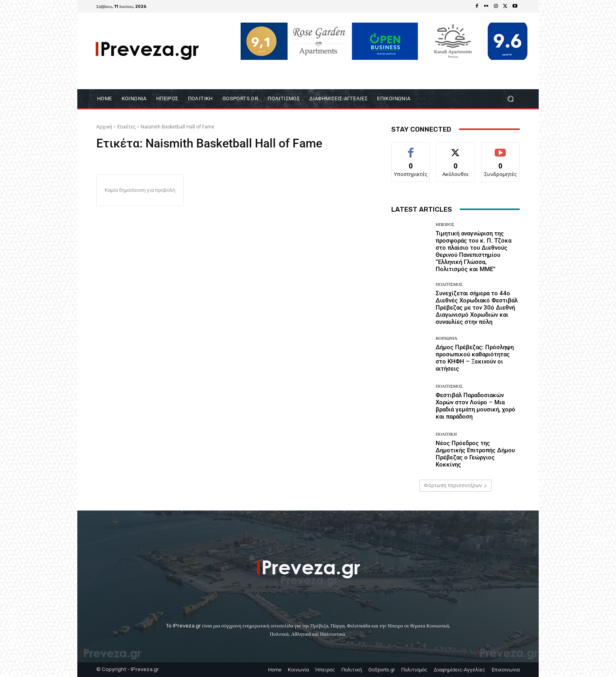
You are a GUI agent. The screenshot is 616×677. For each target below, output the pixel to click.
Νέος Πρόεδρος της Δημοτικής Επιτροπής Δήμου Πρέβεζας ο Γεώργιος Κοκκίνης (475, 454)
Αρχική (104, 127)
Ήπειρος (445, 225)
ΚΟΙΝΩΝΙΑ (446, 338)
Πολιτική (446, 434)
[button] (510, 98)
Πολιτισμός (449, 284)
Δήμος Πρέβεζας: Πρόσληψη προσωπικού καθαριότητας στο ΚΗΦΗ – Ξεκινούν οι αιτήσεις (475, 358)
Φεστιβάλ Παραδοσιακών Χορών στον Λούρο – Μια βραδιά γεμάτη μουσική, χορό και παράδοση (475, 406)
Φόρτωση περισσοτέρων (455, 485)
